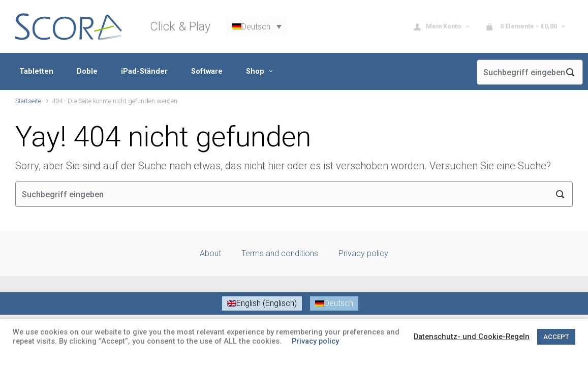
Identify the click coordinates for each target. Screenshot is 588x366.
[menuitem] (256, 27)
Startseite (28, 101)
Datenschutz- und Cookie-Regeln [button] (472, 337)
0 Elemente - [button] (522, 27)
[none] (256, 27)
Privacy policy (363, 253)
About (210, 253)
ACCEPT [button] (556, 337)
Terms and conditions (280, 253)
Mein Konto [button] (438, 27)
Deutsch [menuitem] (256, 26)
